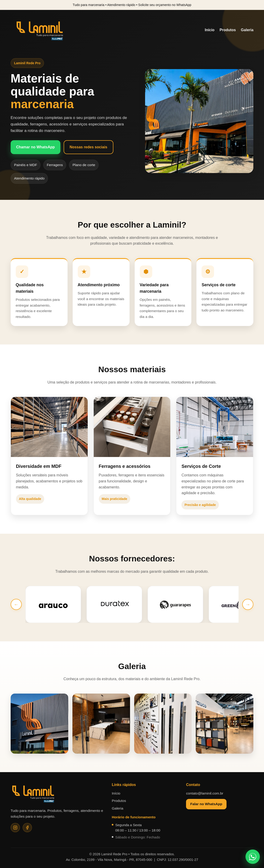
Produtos (228, 30)
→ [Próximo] (248, 604)
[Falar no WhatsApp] (253, 857)
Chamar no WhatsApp (36, 147)
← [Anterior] (16, 604)
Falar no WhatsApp (206, 804)
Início (210, 30)
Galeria (247, 30)
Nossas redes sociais (89, 147)
